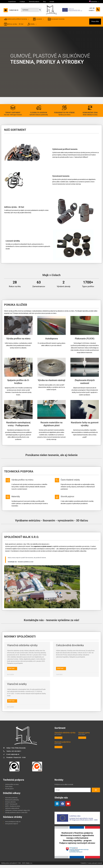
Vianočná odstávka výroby (22, 648)
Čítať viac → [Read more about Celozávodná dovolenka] (61, 671)
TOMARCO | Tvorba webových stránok (90, 866)
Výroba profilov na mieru (18, 341)
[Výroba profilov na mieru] (9, 484)
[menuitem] (95, 2)
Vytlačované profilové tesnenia (65, 151)
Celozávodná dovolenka (70, 648)
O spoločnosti (10, 2)
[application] (99, 2)
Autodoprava (52, 341)
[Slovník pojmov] (58, 500)
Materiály (19, 499)
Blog (35, 2)
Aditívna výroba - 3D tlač (14, 209)
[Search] (40, 10)
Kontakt (40, 2)
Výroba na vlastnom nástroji (51, 382)
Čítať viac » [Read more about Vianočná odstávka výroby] (58, 741)
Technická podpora (27, 2)
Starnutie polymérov (63, 745)
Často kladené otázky (75, 482)
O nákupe (18, 2)
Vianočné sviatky (17, 687)
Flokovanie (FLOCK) (85, 341)
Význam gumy (84, 735)
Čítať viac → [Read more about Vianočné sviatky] (12, 704)
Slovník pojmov (72, 499)
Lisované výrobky (13, 243)
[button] (95, 23)
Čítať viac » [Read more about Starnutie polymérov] (58, 750)
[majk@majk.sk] (11, 11)
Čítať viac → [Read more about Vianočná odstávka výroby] (12, 671)
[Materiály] (9, 500)
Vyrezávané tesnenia (61, 178)
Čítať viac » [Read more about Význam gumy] (82, 741)
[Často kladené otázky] (58, 484)
